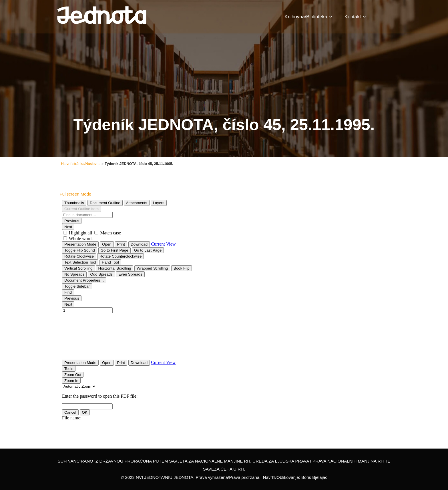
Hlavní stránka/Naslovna (81, 164)
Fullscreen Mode (76, 194)
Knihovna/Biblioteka (308, 17)
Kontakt (355, 17)
